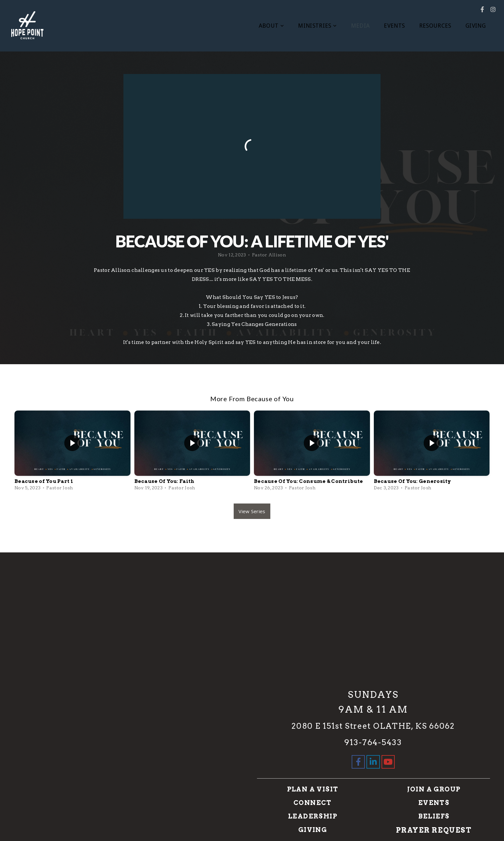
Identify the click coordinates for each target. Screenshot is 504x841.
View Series (252, 511)
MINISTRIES (317, 26)
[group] (72, 452)
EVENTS (394, 26)
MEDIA (360, 26)
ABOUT (271, 26)
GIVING (476, 26)
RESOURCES (435, 26)
